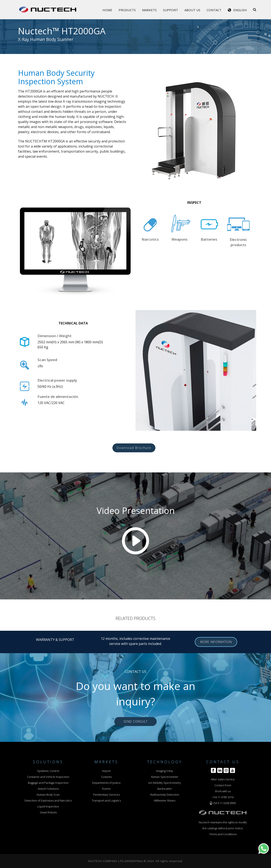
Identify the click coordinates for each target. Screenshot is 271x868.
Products (127, 10)
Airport (106, 771)
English (240, 10)
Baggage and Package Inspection (48, 783)
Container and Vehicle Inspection (48, 777)
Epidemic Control (48, 771)
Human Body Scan (48, 795)
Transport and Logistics (106, 800)
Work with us (223, 791)
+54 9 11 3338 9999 (224, 803)
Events (106, 789)
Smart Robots (48, 812)
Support (171, 10)
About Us (192, 10)
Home (107, 10)
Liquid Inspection (48, 806)
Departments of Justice (106, 783)
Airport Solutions (48, 789)
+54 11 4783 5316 (223, 797)
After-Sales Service (223, 779)
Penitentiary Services (106, 795)
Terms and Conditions (223, 834)
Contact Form (223, 785)
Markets (149, 10)
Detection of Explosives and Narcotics (48, 800)
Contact (214, 10)
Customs (106, 777)
